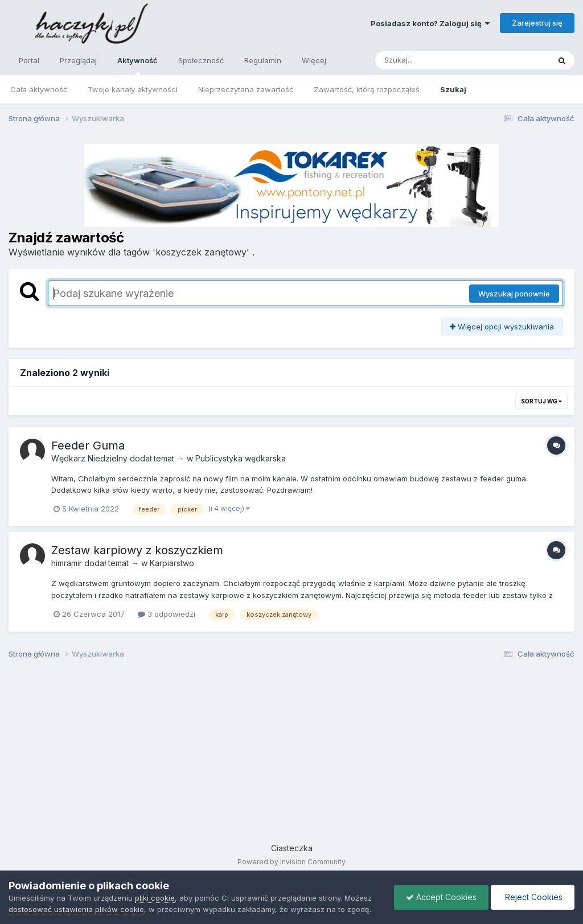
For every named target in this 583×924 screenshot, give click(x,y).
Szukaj (453, 89)
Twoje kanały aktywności (133, 89)
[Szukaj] (434, 60)
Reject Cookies (533, 897)
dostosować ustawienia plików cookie (76, 909)
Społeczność (201, 60)
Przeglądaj (78, 60)
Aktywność (137, 65)
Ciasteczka (292, 848)
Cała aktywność (39, 89)
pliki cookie (155, 898)
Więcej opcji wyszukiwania (502, 327)
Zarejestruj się (537, 23)
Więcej (314, 60)
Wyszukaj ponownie (514, 294)
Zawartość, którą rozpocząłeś (367, 89)
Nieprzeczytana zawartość (246, 89)
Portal (29, 60)
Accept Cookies (441, 897)
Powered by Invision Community (291, 862)
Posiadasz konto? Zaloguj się (430, 23)
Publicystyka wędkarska (241, 458)
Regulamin (263, 60)
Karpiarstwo (172, 563)
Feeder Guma (88, 445)
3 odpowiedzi (167, 614)
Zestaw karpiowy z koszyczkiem (137, 550)
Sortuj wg (541, 401)
